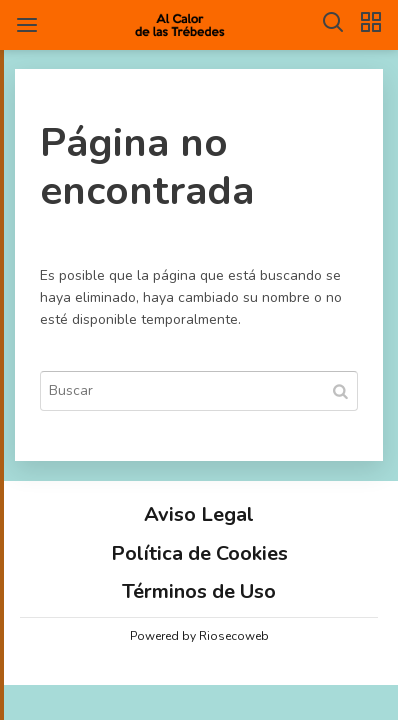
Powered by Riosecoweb (199, 636)
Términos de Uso (199, 591)
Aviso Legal (199, 514)
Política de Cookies (199, 553)
